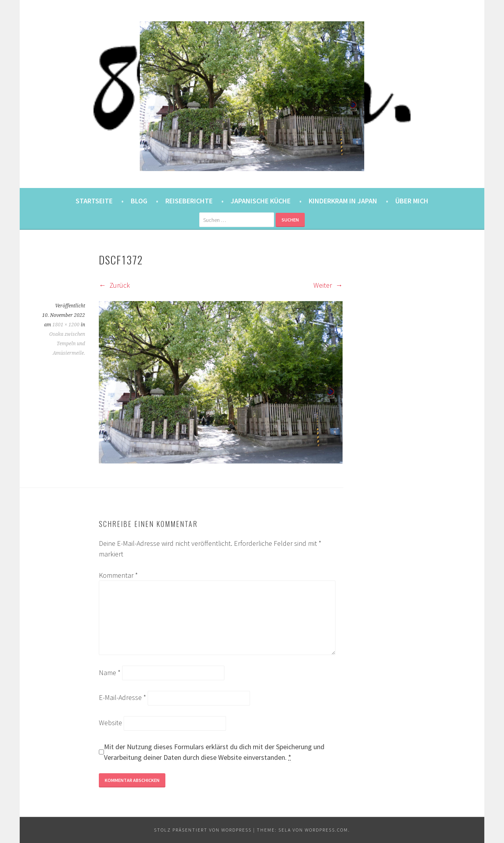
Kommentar (118, 575)
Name (110, 673)
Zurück (114, 285)
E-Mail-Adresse (122, 697)
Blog (139, 201)
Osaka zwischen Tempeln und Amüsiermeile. (67, 344)
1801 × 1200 (66, 325)
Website (110, 723)
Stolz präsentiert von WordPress (203, 830)
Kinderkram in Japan (343, 201)
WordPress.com (326, 830)
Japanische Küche (261, 201)
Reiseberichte (189, 201)
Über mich (412, 201)
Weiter (328, 285)
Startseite (94, 201)
